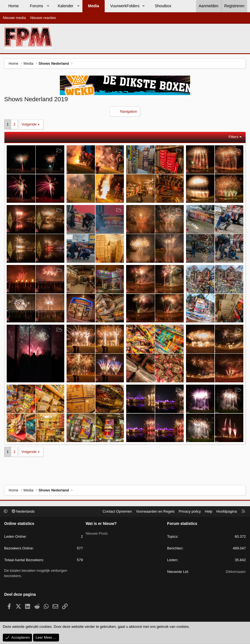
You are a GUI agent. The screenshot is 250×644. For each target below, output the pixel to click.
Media (94, 6)
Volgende (29, 124)
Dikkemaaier (236, 572)
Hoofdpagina (227, 511)
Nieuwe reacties (43, 18)
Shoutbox (163, 6)
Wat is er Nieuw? (101, 524)
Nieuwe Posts (97, 533)
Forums (36, 6)
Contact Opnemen (117, 511)
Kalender (65, 6)
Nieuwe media (14, 18)
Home (14, 6)
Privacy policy (190, 511)
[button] (48, 6)
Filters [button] (233, 137)
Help (209, 511)
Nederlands (23, 511)
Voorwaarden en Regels (155, 511)
